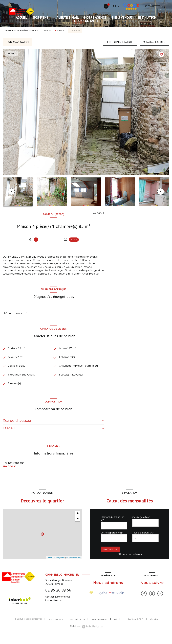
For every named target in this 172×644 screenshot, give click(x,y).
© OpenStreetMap (74, 566)
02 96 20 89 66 (58, 598)
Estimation (147, 17)
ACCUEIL (22, 17)
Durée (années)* (141, 526)
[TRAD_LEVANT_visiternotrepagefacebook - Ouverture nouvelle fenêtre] (144, 602)
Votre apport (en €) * (112, 541)
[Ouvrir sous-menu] (50, 17)
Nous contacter (87, 21)
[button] (161, 192)
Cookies (154, 628)
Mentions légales (99, 627)
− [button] (78, 527)
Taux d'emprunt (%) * (143, 541)
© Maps (59, 566)
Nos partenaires (77, 627)
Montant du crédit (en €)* (113, 527)
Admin (118, 627)
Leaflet (49, 566)
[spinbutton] (145, 546)
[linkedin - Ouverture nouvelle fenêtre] (160, 602)
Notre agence (95, 17)
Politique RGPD (136, 627)
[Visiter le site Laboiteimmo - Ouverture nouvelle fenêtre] (92, 635)
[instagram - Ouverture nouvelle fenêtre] (152, 602)
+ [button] (78, 522)
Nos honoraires (56, 627)
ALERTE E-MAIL (68, 17)
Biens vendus (122, 17)
